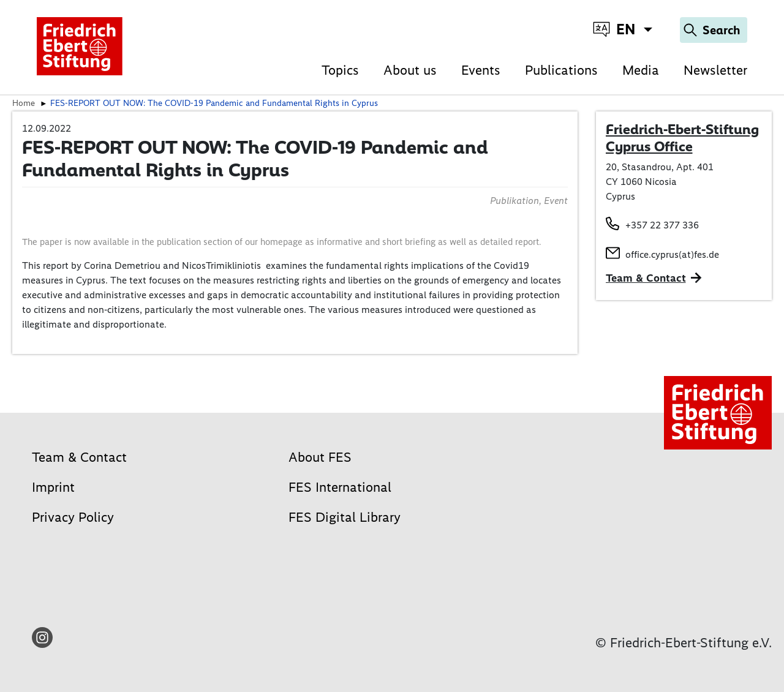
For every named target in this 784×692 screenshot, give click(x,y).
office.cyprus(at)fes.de (672, 254)
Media (641, 70)
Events (481, 70)
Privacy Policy (73, 517)
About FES (320, 457)
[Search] (714, 30)
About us (410, 70)
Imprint (53, 487)
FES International (340, 487)
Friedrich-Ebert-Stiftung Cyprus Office (682, 138)
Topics (340, 70)
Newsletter (715, 70)
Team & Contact (646, 278)
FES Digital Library (345, 517)
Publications (561, 70)
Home (24, 103)
